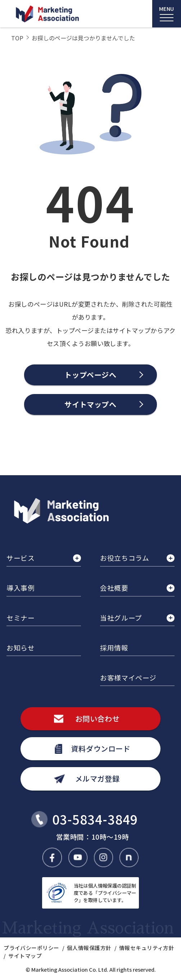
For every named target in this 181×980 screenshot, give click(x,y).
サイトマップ (25, 956)
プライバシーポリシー (31, 948)
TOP (17, 38)
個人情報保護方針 (89, 948)
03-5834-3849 (95, 819)
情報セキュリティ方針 (147, 948)
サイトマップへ (90, 404)
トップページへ (90, 375)
